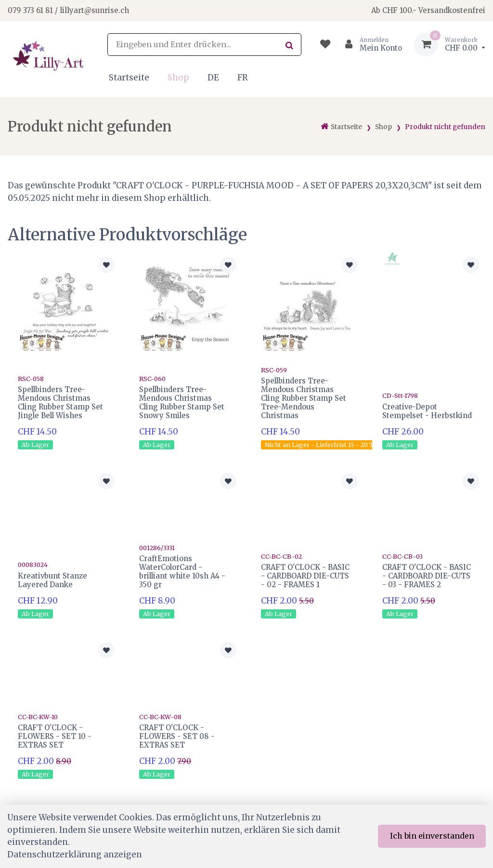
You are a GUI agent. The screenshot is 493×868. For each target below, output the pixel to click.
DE (213, 78)
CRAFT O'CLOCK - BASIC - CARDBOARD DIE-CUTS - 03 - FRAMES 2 (427, 576)
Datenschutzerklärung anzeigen (75, 855)
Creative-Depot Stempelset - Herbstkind (427, 411)
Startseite (129, 78)
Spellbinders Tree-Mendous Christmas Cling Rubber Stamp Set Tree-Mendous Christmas (304, 398)
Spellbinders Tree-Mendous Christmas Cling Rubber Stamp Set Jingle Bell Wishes (60, 402)
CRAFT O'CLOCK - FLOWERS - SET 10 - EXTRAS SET (55, 736)
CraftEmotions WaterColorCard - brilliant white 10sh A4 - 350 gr (182, 572)
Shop (178, 78)
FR (243, 78)
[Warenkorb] (450, 45)
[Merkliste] (325, 45)
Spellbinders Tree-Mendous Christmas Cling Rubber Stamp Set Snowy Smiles (182, 402)
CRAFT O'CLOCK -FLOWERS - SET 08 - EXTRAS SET (177, 736)
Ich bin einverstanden (432, 836)
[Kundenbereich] (370, 45)
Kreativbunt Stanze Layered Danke (52, 580)
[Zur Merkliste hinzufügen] (106, 265)
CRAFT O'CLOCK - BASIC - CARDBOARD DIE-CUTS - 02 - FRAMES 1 (305, 576)
